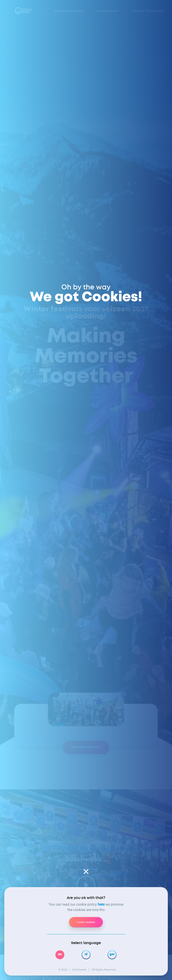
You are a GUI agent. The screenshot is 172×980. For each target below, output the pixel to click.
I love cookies (86, 922)
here (101, 904)
